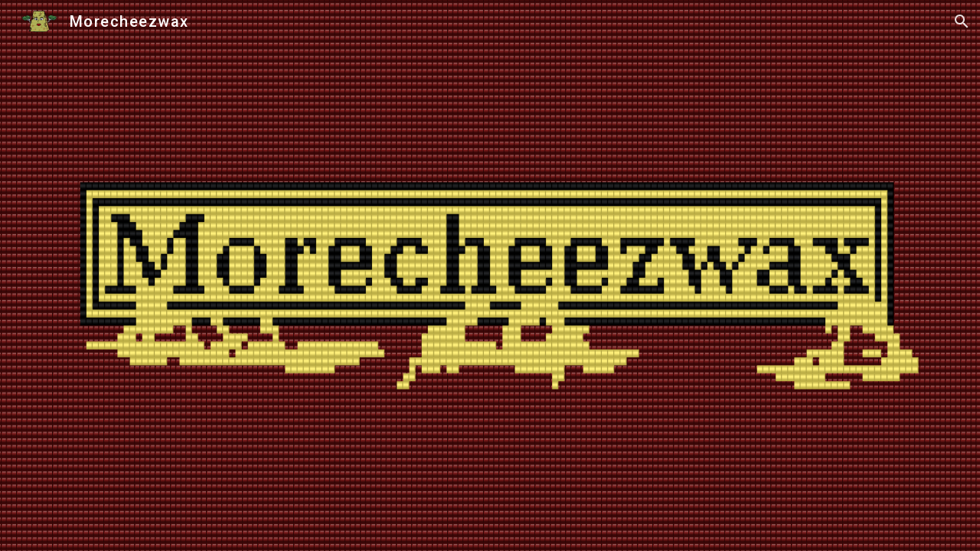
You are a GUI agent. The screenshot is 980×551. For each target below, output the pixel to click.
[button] (962, 21)
